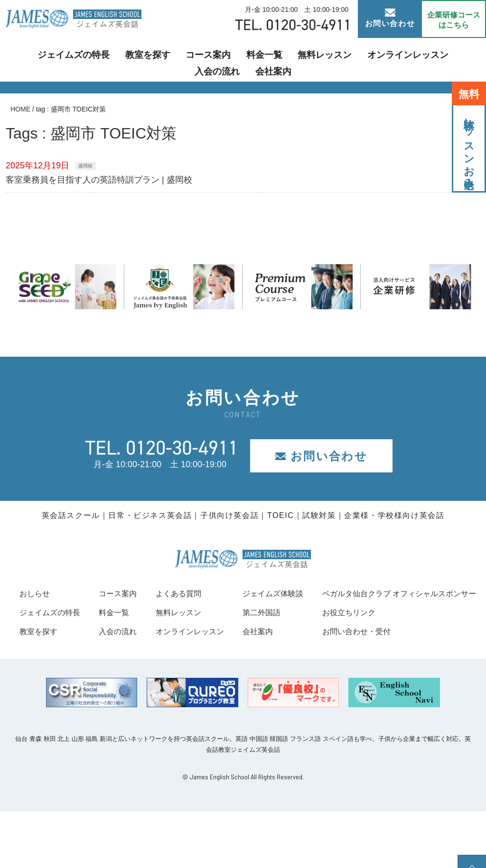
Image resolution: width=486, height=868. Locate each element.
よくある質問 (290, 593)
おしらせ (37, 593)
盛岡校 (85, 166)
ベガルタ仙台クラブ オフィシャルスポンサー (106, 650)
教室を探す (110, 60)
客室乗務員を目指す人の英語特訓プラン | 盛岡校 (99, 180)
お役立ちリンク (49, 669)
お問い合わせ (390, 18)
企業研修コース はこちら (454, 20)
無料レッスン (266, 60)
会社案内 (457, 60)
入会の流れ (407, 60)
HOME (20, 109)
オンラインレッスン (338, 60)
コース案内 (163, 60)
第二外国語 (429, 612)
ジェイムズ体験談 (442, 593)
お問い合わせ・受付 (58, 689)
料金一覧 (213, 60)
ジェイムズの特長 (45, 60)
